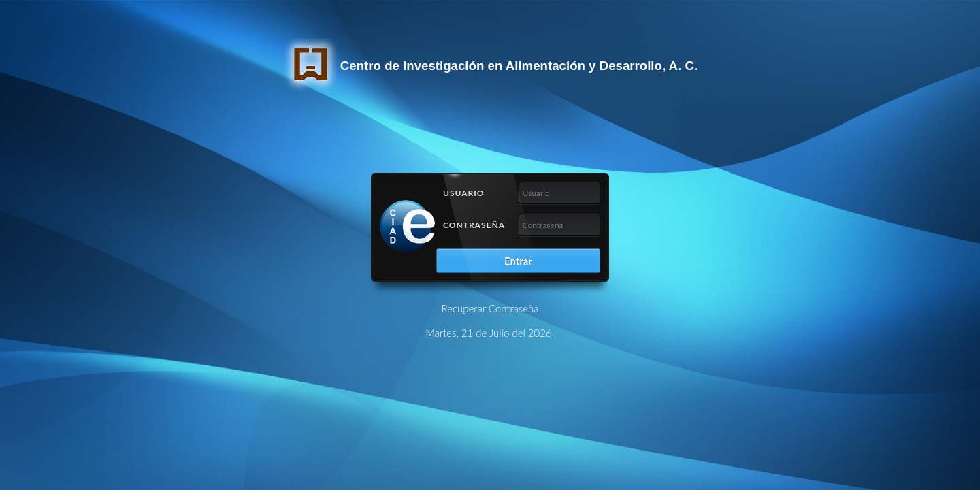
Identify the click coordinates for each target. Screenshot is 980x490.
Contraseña (474, 225)
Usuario (464, 193)
